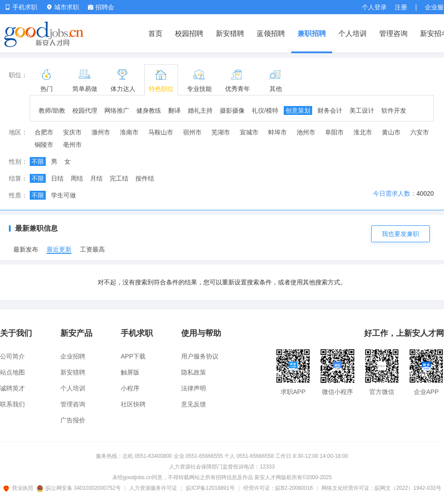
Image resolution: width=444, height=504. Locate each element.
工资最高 (92, 249)
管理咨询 (393, 33)
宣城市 (249, 132)
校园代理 (85, 110)
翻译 (174, 110)
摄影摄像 (232, 110)
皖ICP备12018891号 (210, 488)
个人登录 (374, 7)
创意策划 (298, 110)
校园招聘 (189, 33)
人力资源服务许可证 (153, 488)
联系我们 (12, 404)
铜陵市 (44, 145)
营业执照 (20, 488)
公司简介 (12, 356)
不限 (38, 161)
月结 (96, 178)
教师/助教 (52, 110)
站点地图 (12, 372)
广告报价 (73, 420)
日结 (57, 178)
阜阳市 (334, 132)
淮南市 (129, 132)
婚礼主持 (200, 110)
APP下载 (133, 356)
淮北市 (363, 132)
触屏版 (130, 372)
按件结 (145, 178)
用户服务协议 (200, 356)
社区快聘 (133, 404)
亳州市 (72, 145)
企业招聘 (73, 356)
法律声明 (194, 388)
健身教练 (149, 110)
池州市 (306, 132)
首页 (155, 33)
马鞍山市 (161, 132)
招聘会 (101, 7)
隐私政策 (194, 372)
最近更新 (59, 249)
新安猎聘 (230, 33)
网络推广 (117, 110)
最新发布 (26, 249)
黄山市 (391, 132)
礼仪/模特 (265, 110)
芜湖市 (221, 132)
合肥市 (44, 132)
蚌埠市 (277, 132)
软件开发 (394, 110)
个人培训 (353, 33)
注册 (401, 7)
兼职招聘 (312, 33)
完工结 (119, 178)
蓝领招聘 (271, 33)
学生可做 (63, 195)
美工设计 (362, 110)
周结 (77, 178)
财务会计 (330, 110)
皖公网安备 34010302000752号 (79, 488)
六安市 (420, 132)
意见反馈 (194, 404)
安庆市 (72, 132)
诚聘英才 (12, 388)
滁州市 (101, 132)
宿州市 (192, 132)
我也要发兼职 (400, 234)
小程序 (130, 388)
